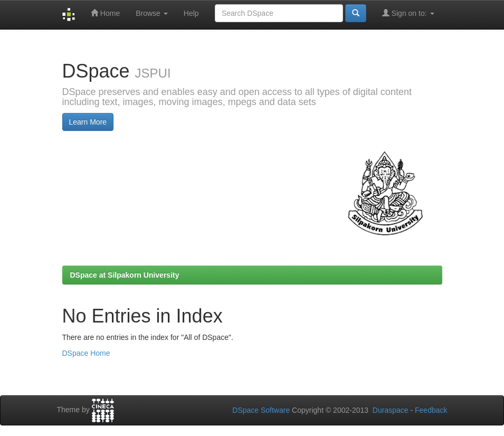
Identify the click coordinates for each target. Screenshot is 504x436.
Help (191, 13)
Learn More (88, 122)
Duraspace (391, 410)
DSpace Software (261, 410)
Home (105, 13)
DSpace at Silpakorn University (125, 275)
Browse (152, 13)
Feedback (431, 410)
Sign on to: (408, 13)
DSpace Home (86, 353)
